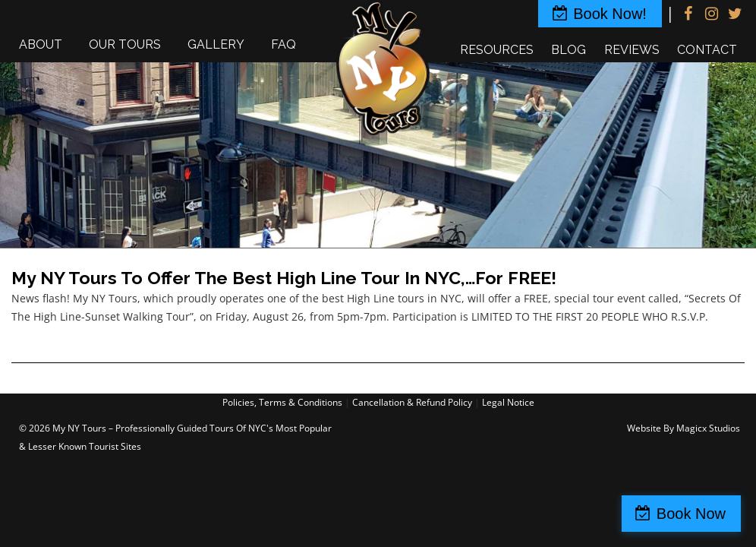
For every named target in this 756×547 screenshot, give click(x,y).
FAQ (283, 44)
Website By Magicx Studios (684, 428)
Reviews (632, 50)
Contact (707, 50)
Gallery (216, 44)
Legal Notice (508, 402)
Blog (569, 50)
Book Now (691, 514)
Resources (497, 50)
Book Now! (610, 14)
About (41, 44)
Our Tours (125, 44)
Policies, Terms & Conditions (282, 402)
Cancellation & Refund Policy (412, 402)
